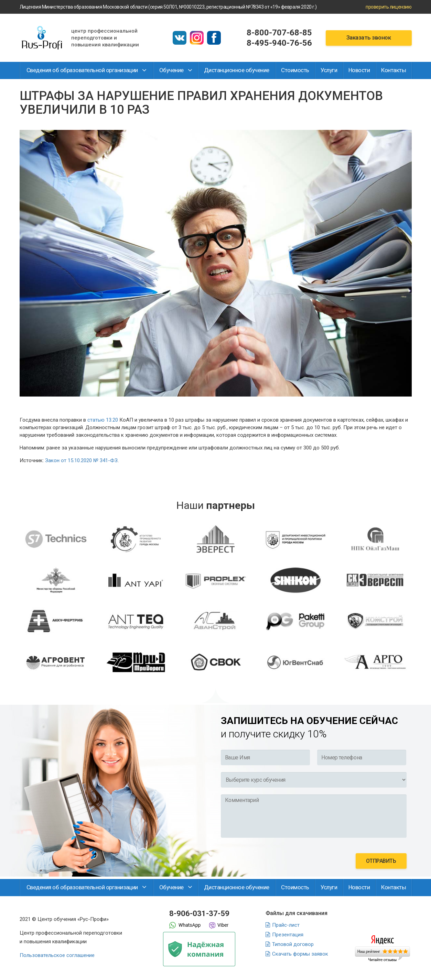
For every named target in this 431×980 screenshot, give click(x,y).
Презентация (288, 935)
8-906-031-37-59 (199, 914)
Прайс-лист (286, 925)
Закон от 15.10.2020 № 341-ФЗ (81, 460)
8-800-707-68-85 (279, 33)
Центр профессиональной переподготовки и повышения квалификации (105, 38)
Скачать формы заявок (300, 954)
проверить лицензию (389, 7)
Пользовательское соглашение (57, 955)
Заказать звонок (369, 37)
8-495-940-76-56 (279, 43)
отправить (381, 861)
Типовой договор (293, 944)
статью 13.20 (103, 420)
